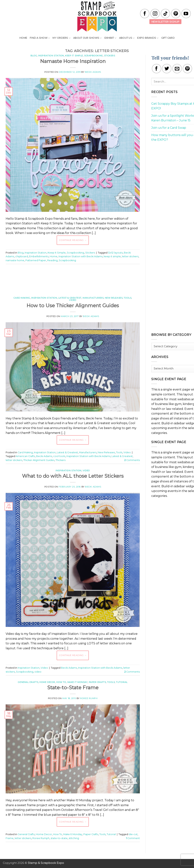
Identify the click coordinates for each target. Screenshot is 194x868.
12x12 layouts (115, 253)
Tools (127, 298)
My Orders (62, 38)
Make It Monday (78, 682)
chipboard (22, 256)
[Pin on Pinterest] (187, 69)
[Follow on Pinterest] (176, 14)
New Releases (114, 298)
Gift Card (168, 38)
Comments (132, 460)
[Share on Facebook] (157, 69)
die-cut (133, 834)
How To (61, 682)
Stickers (110, 56)
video (38, 672)
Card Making (22, 298)
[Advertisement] (74, 278)
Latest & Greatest (70, 298)
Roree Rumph (89, 698)
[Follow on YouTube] (186, 14)
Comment (133, 838)
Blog (34, 56)
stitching (74, 838)
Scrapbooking (94, 56)
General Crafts (28, 682)
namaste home (15, 260)
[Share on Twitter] (167, 69)
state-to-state (59, 838)
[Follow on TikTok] (165, 14)
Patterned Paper (36, 260)
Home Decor (47, 682)
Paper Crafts (97, 682)
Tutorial (122, 682)
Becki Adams (93, 72)
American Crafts (25, 456)
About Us (127, 38)
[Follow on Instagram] (155, 14)
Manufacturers (93, 298)
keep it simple (112, 256)
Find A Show (40, 38)
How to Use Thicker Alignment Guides (73, 305)
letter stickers (130, 256)
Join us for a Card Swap (169, 128)
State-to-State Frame (73, 688)
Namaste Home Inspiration (73, 61)
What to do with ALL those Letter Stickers (73, 476)
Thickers (60, 460)
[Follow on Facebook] (145, 14)
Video (73, 300)
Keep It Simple (74, 56)
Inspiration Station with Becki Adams (81, 256)
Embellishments (39, 256)
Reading (52, 260)
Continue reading (73, 240)
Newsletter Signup (165, 22)
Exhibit (110, 38)
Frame (10, 838)
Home (23, 38)
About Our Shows (87, 38)
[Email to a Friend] (177, 69)
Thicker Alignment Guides (39, 460)
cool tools (59, 456)
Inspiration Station (51, 56)
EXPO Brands (148, 38)
